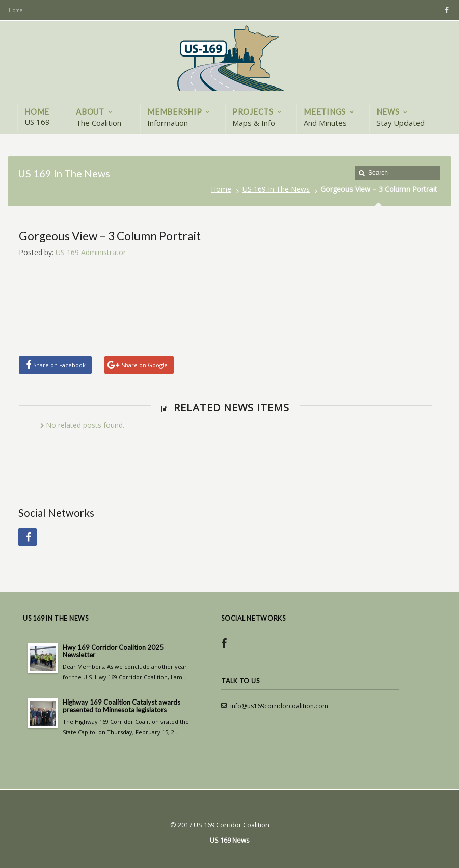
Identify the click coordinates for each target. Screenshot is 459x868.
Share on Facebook (59, 365)
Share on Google (145, 365)
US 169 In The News (276, 189)
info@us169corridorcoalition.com (279, 706)
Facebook (445, 10)
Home (221, 189)
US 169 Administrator (91, 252)
